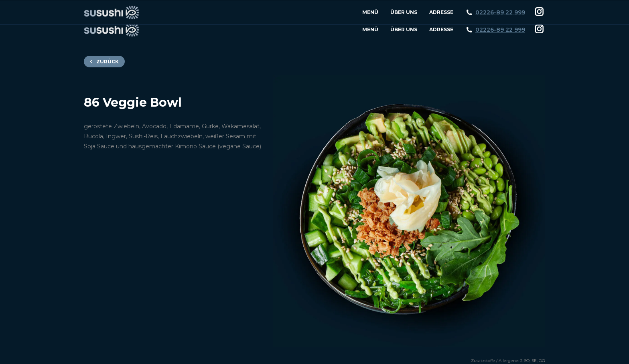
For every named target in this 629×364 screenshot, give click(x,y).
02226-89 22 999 (500, 30)
